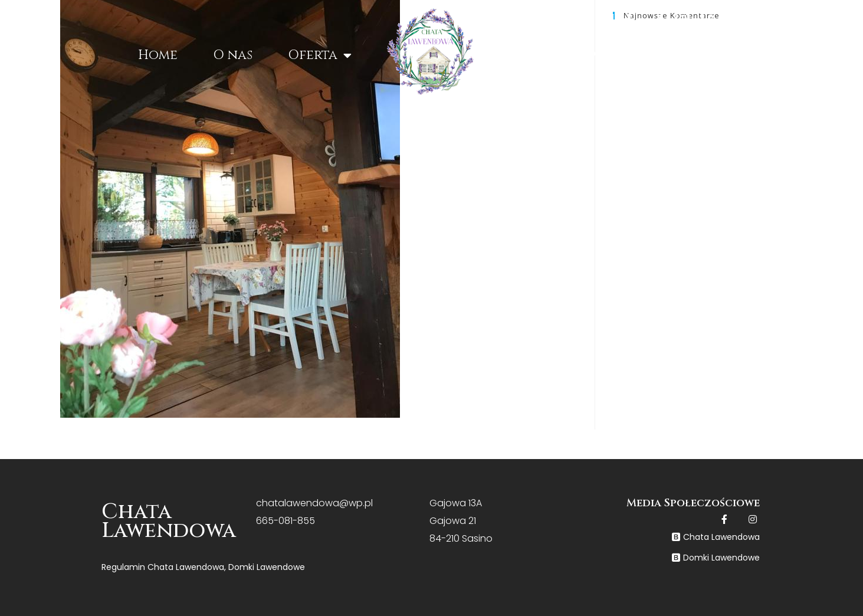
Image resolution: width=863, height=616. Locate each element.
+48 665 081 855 (757, 18)
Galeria (622, 55)
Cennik (534, 55)
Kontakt (715, 55)
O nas (233, 55)
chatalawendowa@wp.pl (314, 503)
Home (158, 55)
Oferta (320, 55)
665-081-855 (286, 521)
